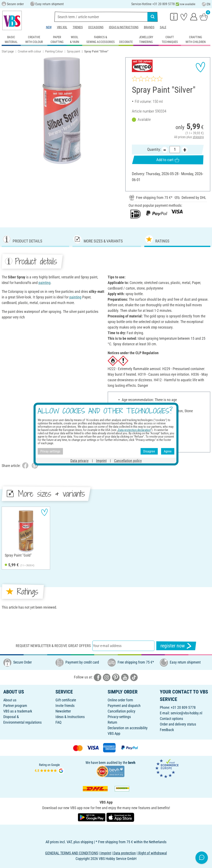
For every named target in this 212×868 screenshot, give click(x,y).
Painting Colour (54, 51)
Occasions (96, 27)
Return (112, 722)
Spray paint (73, 51)
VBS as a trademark (18, 711)
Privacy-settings (119, 717)
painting (45, 283)
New (49, 27)
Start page (8, 51)
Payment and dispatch (124, 706)
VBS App (114, 733)
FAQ (58, 722)
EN (206, 4)
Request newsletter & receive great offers (53, 646)
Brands (149, 27)
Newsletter (63, 711)
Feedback (167, 730)
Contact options (171, 719)
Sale (163, 27)
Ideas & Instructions (124, 27)
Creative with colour (30, 51)
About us (10, 700)
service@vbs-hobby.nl (186, 713)
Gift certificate (66, 700)
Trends (78, 27)
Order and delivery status (178, 724)
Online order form (120, 700)
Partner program (15, 706)
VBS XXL (62, 27)
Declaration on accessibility (128, 728)
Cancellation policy (122, 711)
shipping (198, 137)
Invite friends (65, 706)
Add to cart (168, 160)
